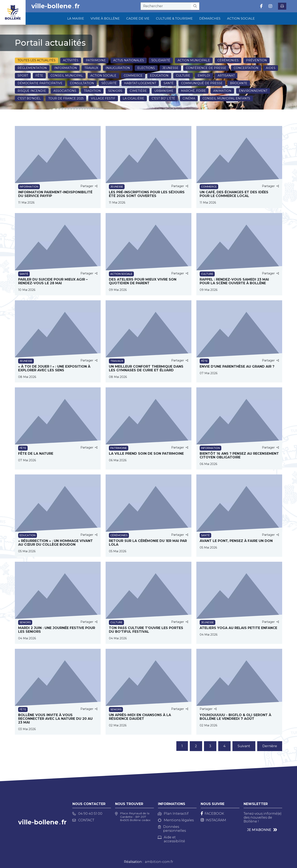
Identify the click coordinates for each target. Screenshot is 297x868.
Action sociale (103, 76)
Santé (169, 83)
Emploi (204, 76)
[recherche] (166, 6)
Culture (183, 76)
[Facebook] (212, 814)
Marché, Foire (193, 91)
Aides (271, 68)
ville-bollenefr (56, 6)
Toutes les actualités (37, 60)
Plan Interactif (173, 814)
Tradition (92, 91)
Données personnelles (172, 829)
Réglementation (32, 68)
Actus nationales (129, 60)
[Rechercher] (195, 6)
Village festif (103, 98)
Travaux (91, 68)
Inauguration (118, 68)
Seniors (115, 91)
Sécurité (109, 83)
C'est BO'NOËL (29, 98)
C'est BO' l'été (163, 98)
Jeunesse (170, 68)
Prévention (256, 60)
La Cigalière (133, 98)
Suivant (244, 746)
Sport (23, 76)
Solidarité (161, 60)
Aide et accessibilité (171, 839)
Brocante (239, 83)
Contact (83, 820)
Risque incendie (32, 91)
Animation (222, 91)
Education (159, 76)
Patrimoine (96, 60)
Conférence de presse (206, 68)
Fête (39, 76)
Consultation (82, 83)
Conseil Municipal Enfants (226, 98)
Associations (65, 91)
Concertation (246, 68)
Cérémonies (228, 60)
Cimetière (138, 91)
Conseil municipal (67, 76)
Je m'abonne (259, 830)
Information (66, 68)
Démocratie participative (40, 83)
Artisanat (226, 76)
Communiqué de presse (202, 83)
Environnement (253, 91)
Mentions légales (176, 820)
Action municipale (194, 60)
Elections (146, 68)
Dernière (270, 746)
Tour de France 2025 (66, 98)
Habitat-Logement (140, 83)
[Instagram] (213, 820)
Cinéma (189, 98)
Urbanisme (164, 91)
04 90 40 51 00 (87, 814)
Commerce (133, 76)
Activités (71, 60)
